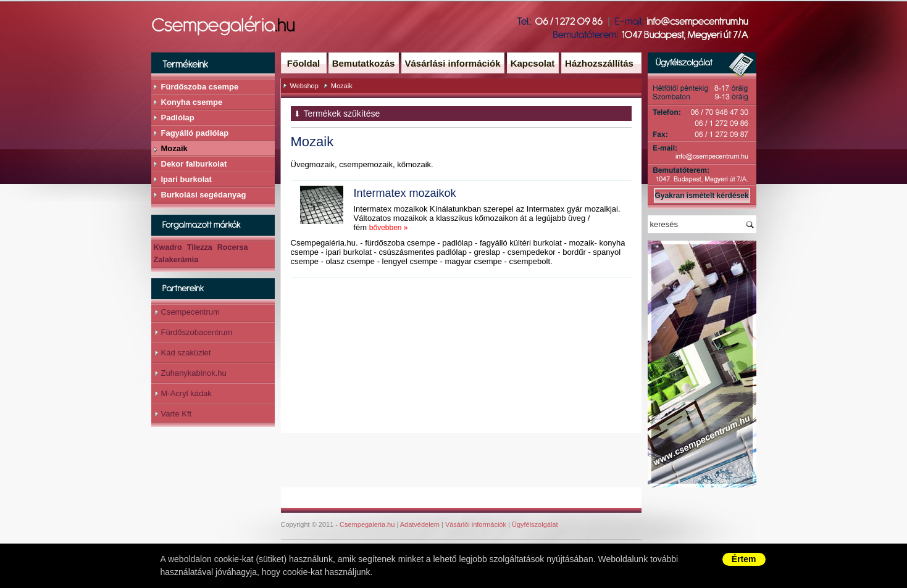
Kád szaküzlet (186, 353)
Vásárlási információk (452, 63)
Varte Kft (177, 414)
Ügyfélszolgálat (535, 524)
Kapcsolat (533, 63)
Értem (744, 559)
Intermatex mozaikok (405, 193)
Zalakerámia (176, 260)
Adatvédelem (420, 524)
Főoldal (303, 63)
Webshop (304, 86)
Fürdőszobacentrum (197, 332)
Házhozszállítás (599, 63)
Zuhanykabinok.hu (194, 373)
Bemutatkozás (364, 63)
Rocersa (233, 247)
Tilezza (200, 247)
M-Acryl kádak (186, 393)
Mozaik (342, 86)
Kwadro (168, 247)
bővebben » (389, 228)
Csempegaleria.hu (367, 524)
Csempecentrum (190, 312)
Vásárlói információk (476, 524)
